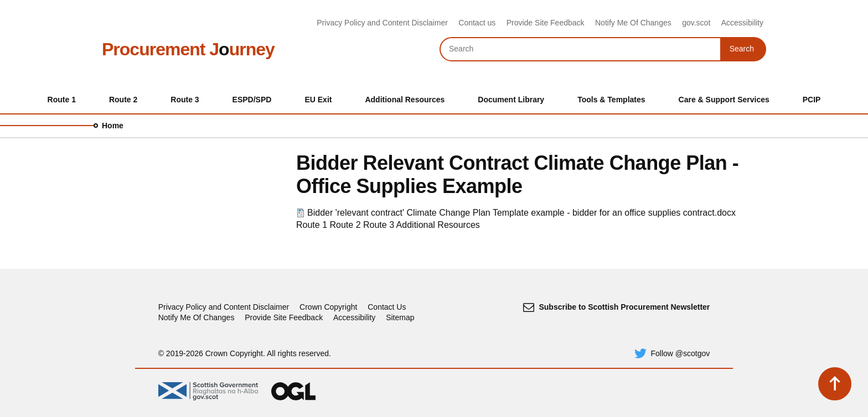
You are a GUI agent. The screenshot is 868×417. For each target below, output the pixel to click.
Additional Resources (438, 225)
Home (113, 126)
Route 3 (379, 225)
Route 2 (345, 225)
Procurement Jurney (188, 49)
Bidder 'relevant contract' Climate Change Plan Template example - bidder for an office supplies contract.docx (521, 213)
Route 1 (312, 225)
